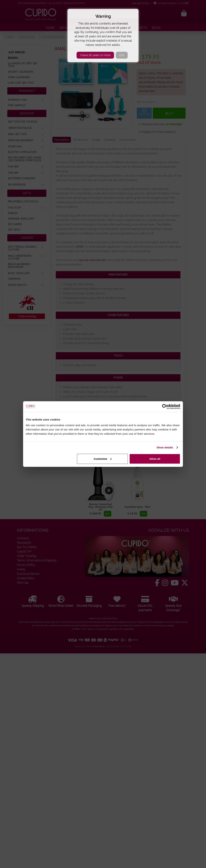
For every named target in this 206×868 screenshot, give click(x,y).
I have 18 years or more (95, 55)
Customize (103, 459)
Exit (122, 55)
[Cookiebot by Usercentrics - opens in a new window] (165, 407)
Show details (165, 447)
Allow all (155, 459)
